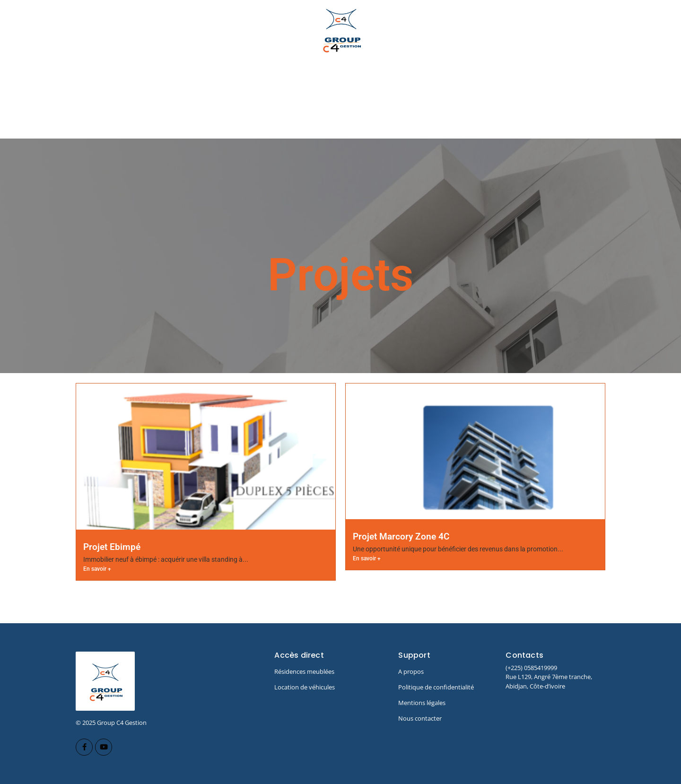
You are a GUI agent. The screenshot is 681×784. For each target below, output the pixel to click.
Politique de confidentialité (436, 687)
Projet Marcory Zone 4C (401, 536)
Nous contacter (420, 718)
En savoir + (97, 569)
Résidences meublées (304, 671)
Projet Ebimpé (112, 547)
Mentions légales (422, 703)
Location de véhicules (305, 687)
